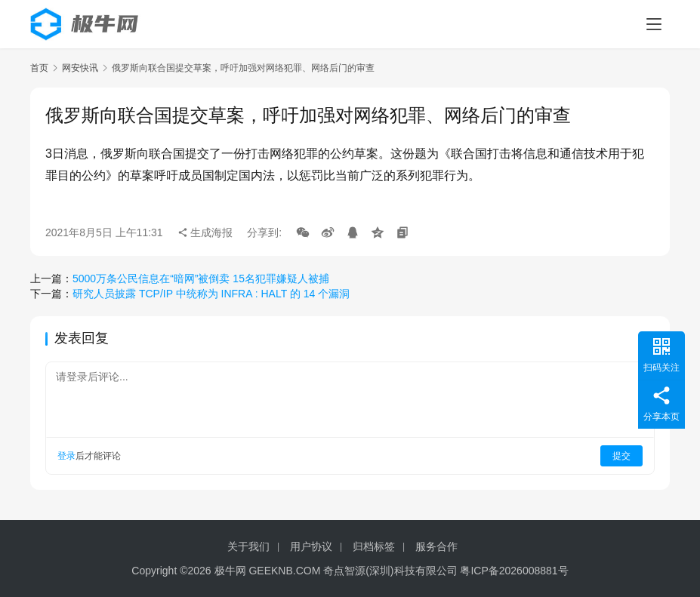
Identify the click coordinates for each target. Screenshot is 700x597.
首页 (39, 68)
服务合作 (436, 546)
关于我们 (248, 546)
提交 (621, 456)
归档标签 (374, 546)
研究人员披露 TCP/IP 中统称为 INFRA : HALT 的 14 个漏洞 (211, 294)
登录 (66, 456)
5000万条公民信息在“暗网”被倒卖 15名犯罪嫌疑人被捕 (201, 278)
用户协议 (311, 546)
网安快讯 (80, 68)
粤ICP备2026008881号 (514, 571)
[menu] (654, 24)
